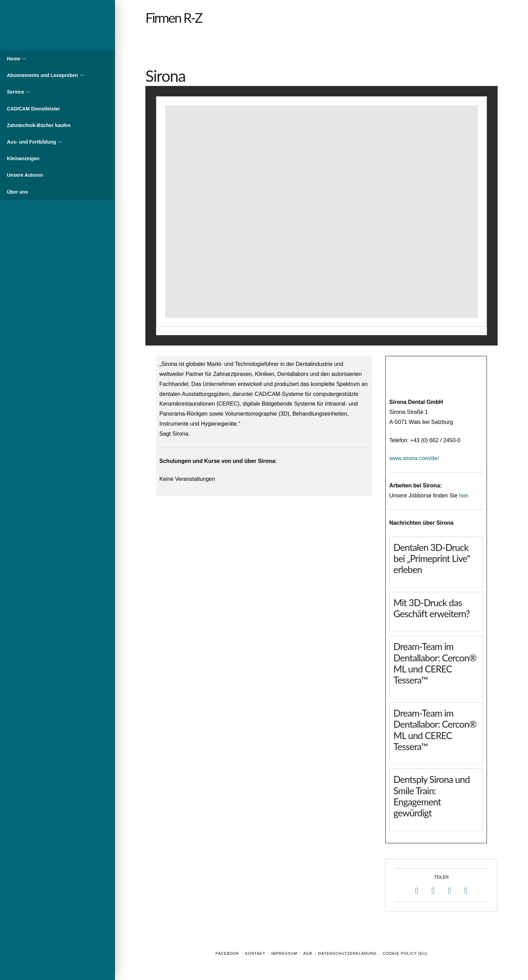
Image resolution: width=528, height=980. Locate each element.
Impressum (284, 953)
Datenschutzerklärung (347, 953)
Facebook (227, 953)
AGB (308, 953)
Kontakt (255, 953)
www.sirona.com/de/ (414, 458)
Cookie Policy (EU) (405, 953)
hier (463, 496)
